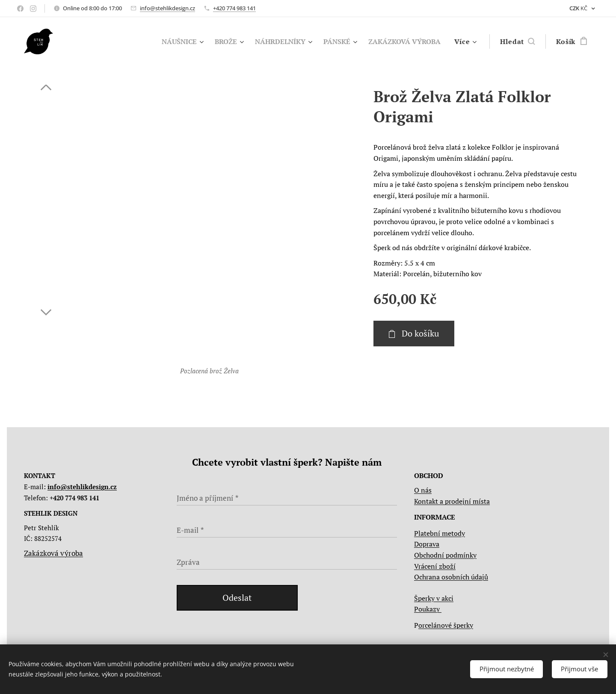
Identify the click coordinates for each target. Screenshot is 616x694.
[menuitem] (169, 41)
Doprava (427, 544)
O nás (423, 490)
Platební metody (440, 533)
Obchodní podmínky (445, 555)
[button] (517, 41)
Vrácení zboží (435, 566)
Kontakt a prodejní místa (452, 501)
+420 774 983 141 (234, 8)
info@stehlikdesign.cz (167, 8)
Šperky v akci (434, 598)
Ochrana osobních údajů (451, 577)
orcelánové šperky (446, 625)
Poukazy (428, 609)
